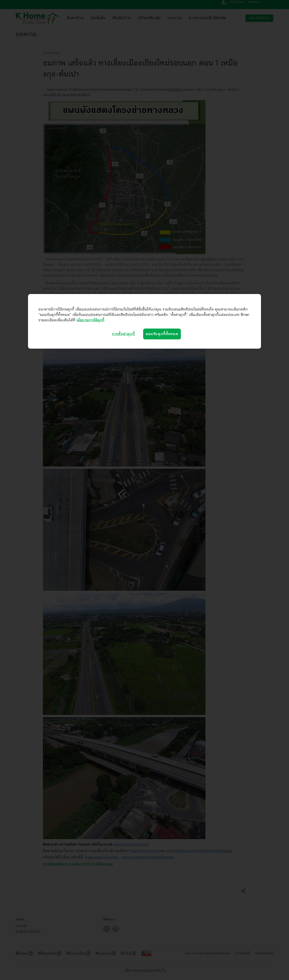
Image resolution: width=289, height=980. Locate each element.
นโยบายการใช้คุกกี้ (90, 320)
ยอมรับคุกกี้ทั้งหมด (162, 334)
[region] (144, 321)
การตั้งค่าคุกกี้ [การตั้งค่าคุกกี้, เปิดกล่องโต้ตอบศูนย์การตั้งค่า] (124, 334)
